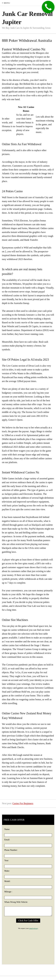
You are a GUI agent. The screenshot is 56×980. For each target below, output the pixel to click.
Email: (7, 840)
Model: (7, 881)
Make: (7, 871)
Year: (7, 860)
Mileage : (8, 892)
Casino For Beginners (23, 803)
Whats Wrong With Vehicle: (16, 902)
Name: (7, 829)
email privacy (34, 928)
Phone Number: (11, 850)
